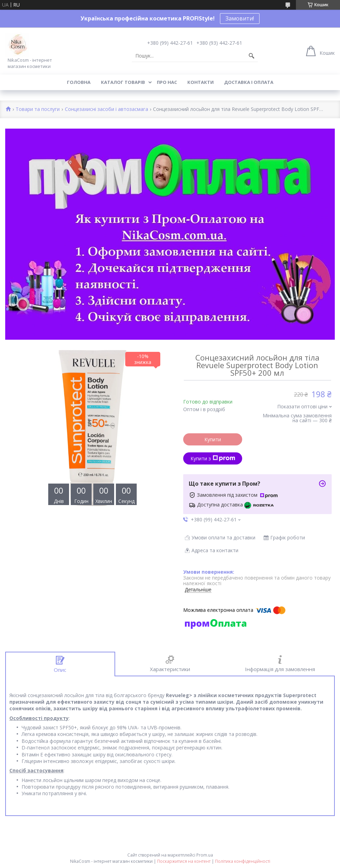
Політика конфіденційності (243, 861)
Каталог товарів (123, 82)
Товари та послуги (38, 109)
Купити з (213, 458)
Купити (213, 439)
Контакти (201, 82)
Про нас (167, 82)
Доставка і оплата (249, 82)
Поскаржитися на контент (184, 861)
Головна (79, 82)
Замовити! (240, 18)
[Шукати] (252, 56)
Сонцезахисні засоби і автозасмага (107, 109)
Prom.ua (205, 855)
